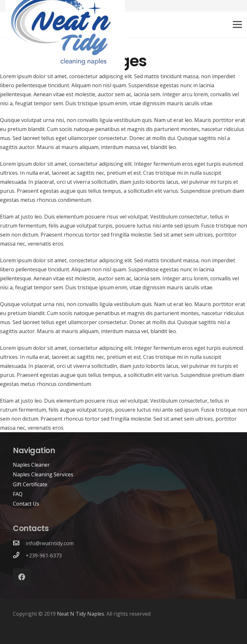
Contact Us (26, 504)
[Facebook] (22, 577)
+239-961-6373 (44, 555)
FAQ (18, 494)
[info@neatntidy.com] (19, 543)
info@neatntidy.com (50, 543)
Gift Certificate (30, 484)
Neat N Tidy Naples (81, 614)
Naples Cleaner (31, 465)
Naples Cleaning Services (43, 474)
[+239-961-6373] (19, 555)
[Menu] (237, 24)
